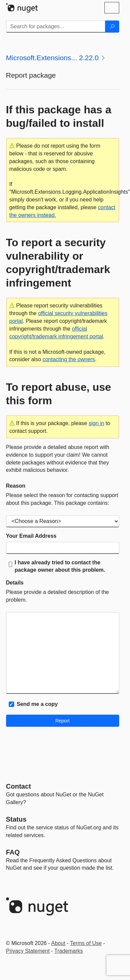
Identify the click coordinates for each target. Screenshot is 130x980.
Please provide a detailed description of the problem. (58, 596)
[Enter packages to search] (56, 27)
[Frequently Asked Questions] (13, 852)
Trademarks (69, 951)
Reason (16, 486)
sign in (96, 423)
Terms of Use (86, 943)
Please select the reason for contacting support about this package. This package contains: (62, 499)
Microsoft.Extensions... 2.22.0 (52, 58)
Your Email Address (31, 536)
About (58, 943)
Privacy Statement (28, 951)
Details (15, 583)
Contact (19, 786)
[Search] (112, 27)
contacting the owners (69, 359)
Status (16, 819)
